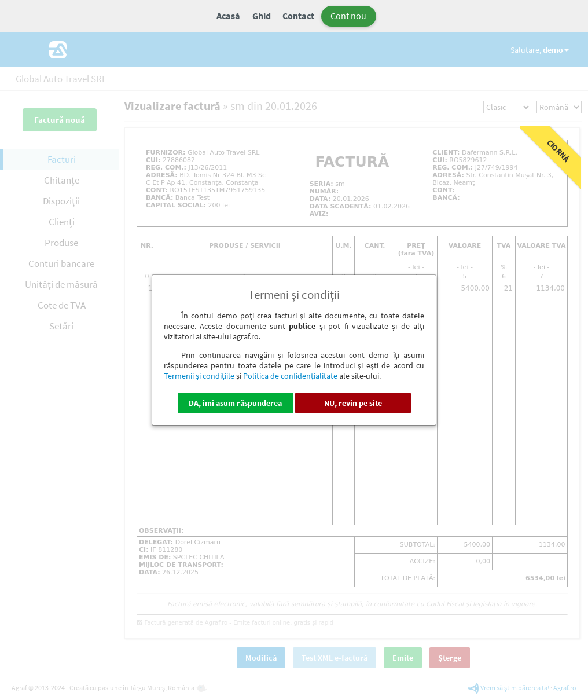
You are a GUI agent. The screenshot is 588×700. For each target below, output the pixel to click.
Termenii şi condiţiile (199, 376)
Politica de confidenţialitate (290, 376)
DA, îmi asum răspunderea (235, 403)
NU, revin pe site (353, 403)
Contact (298, 16)
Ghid (262, 16)
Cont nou (348, 16)
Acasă (228, 16)
